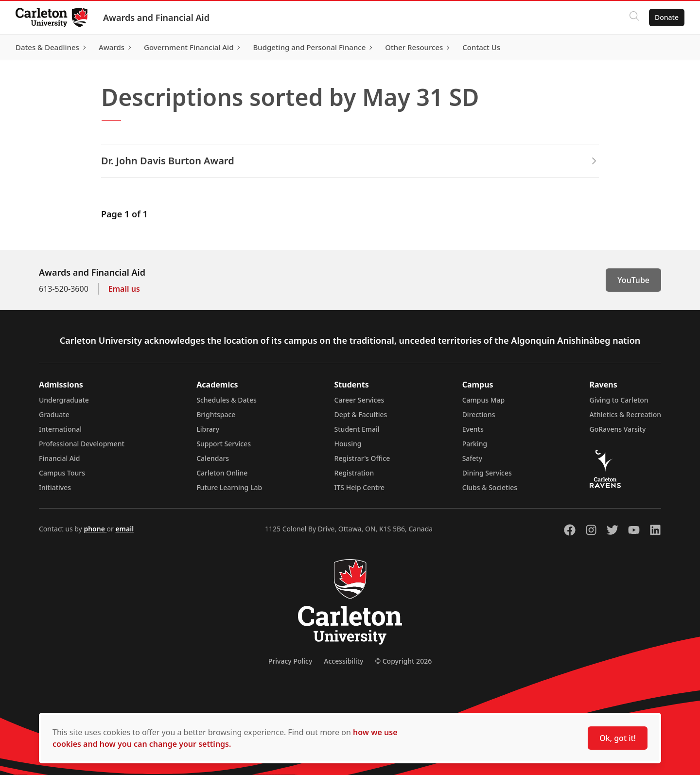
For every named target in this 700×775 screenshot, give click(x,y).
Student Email (357, 429)
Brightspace (216, 414)
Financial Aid (59, 458)
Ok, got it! (618, 738)
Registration (354, 473)
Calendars (213, 458)
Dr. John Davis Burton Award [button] (350, 161)
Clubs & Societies (490, 487)
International (60, 429)
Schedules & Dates (227, 400)
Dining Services (487, 473)
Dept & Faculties (361, 414)
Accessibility (343, 661)
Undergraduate (64, 400)
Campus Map (484, 400)
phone (95, 529)
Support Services (224, 444)
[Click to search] (634, 18)
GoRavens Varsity (618, 429)
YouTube (633, 280)
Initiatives (55, 487)
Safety (472, 458)
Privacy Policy (290, 661)
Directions (479, 414)
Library (208, 429)
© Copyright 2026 (403, 661)
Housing (348, 444)
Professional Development (82, 444)
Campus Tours (62, 473)
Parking (475, 444)
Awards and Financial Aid (156, 18)
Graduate (54, 414)
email (124, 529)
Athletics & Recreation (625, 414)
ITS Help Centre (360, 487)
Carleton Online (222, 473)
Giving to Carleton (619, 400)
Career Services (359, 400)
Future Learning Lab (229, 487)
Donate (667, 17)
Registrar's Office (362, 458)
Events (473, 429)
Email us (124, 289)
